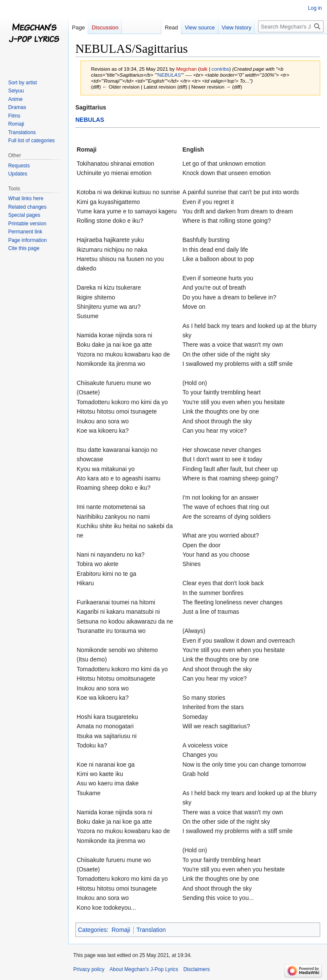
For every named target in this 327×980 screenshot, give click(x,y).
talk (204, 69)
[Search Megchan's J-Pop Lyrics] (291, 26)
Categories (92, 930)
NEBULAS (169, 75)
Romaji (121, 930)
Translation (151, 930)
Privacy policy (89, 969)
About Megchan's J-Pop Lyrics (144, 969)
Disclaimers (197, 969)
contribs (220, 69)
